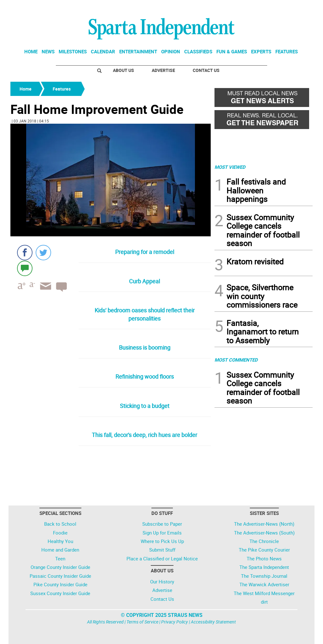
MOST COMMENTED (236, 360)
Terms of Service (142, 622)
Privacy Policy (175, 622)
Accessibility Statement (213, 622)
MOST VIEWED (230, 167)
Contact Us (206, 70)
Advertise (163, 70)
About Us (123, 70)
